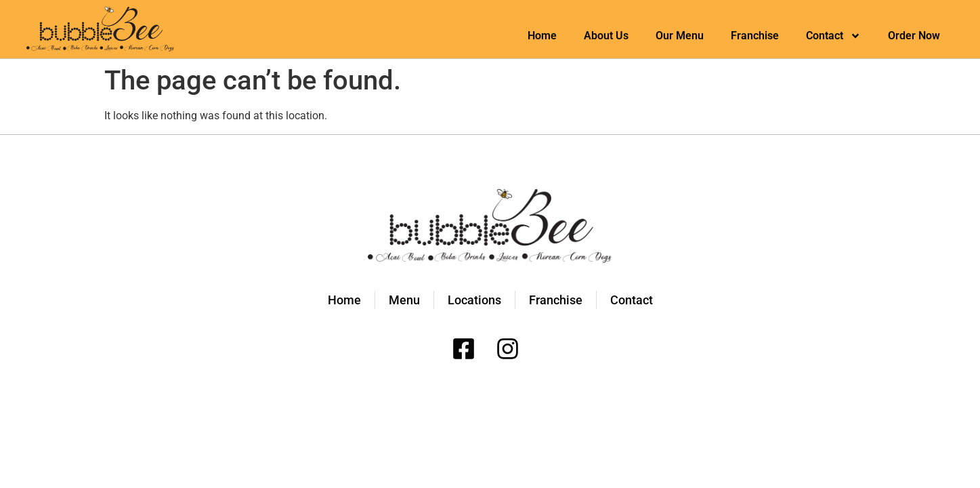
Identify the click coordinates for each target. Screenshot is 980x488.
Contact (833, 36)
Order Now (914, 36)
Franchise (755, 36)
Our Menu (680, 36)
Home (542, 36)
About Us (606, 36)
